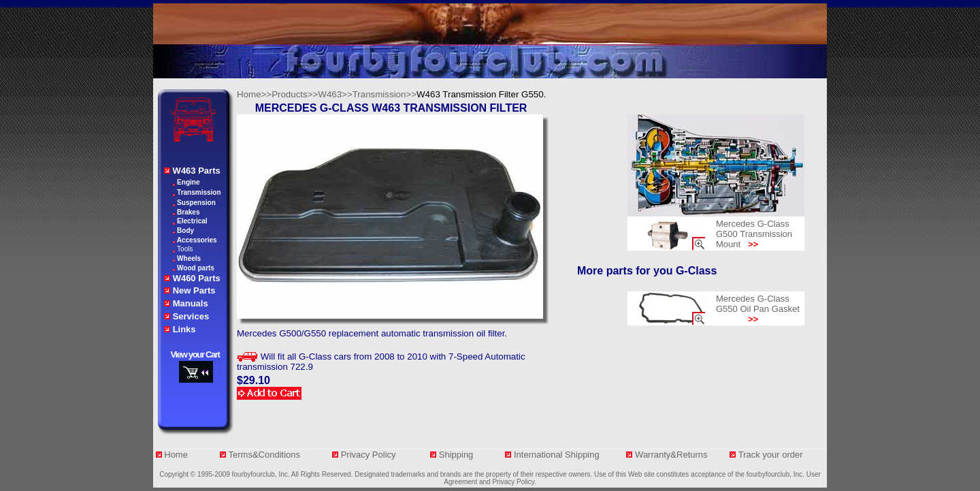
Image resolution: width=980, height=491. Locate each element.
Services (191, 316)
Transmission (199, 192)
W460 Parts (197, 278)
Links (184, 329)
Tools (185, 249)
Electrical (192, 221)
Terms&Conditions (265, 455)
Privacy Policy (370, 455)
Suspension (196, 203)
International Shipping (558, 455)
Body (185, 231)
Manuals (191, 303)
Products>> (295, 94)
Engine (188, 182)
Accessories (197, 240)
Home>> (254, 94)
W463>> (335, 94)
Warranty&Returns (672, 455)
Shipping (461, 455)
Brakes (188, 212)
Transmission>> (385, 94)
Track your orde (769, 455)
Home (176, 455)
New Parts (194, 290)
